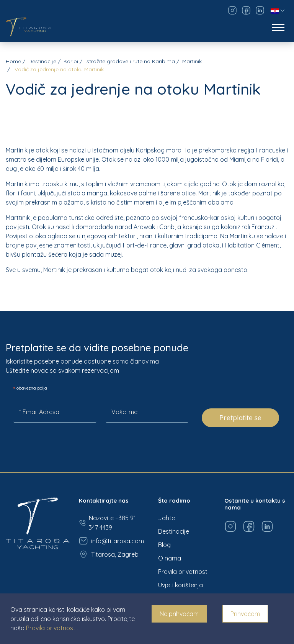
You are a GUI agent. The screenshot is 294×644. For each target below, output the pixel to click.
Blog (164, 545)
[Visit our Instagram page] (232, 10)
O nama (170, 558)
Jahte (167, 518)
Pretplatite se (240, 418)
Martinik (192, 61)
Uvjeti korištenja (180, 585)
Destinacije (42, 61)
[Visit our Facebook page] (246, 10)
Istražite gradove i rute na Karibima (130, 61)
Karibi (71, 61)
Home (13, 61)
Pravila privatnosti (183, 572)
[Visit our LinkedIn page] (260, 10)
